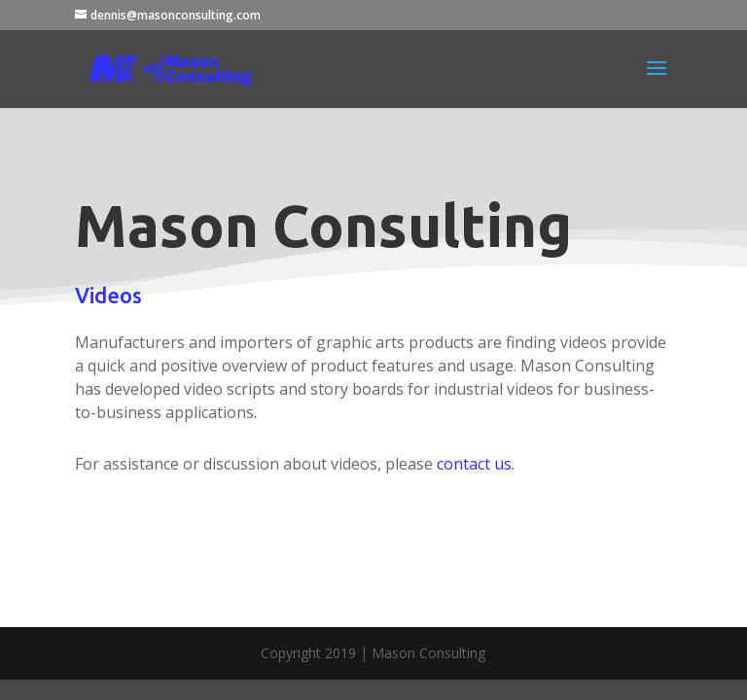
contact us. (476, 464)
